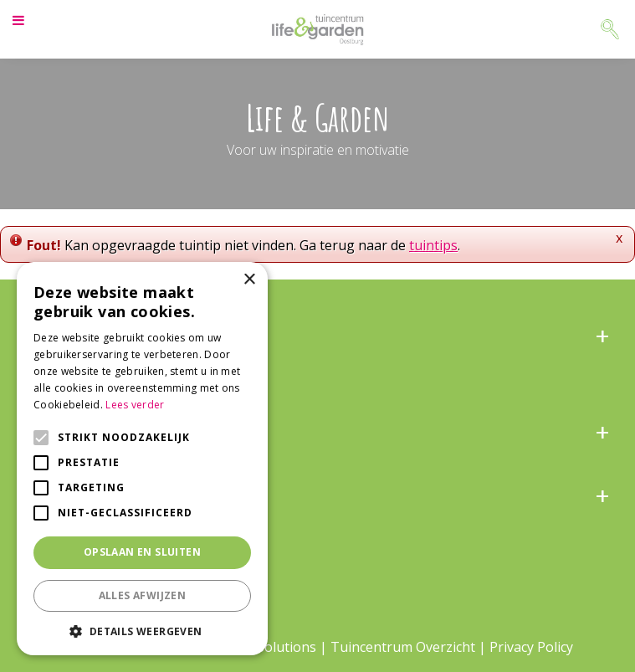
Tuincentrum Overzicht (403, 647)
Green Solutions (266, 647)
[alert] (142, 459)
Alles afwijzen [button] (143, 595)
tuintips (433, 245)
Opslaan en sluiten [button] (142, 552)
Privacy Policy (531, 647)
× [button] (249, 280)
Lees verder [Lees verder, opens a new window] (135, 405)
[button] (142, 631)
